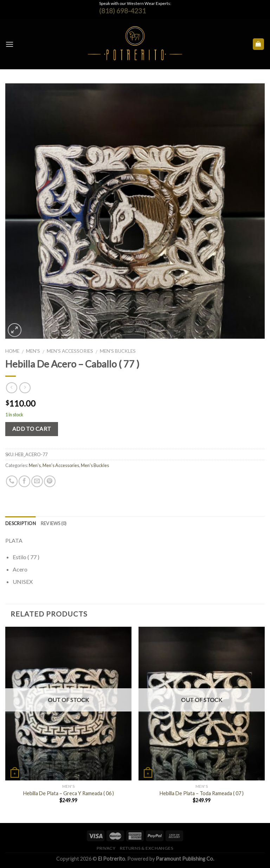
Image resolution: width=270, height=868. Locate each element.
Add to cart (32, 429)
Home (12, 351)
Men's (33, 351)
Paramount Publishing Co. (185, 859)
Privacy (106, 848)
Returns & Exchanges (147, 848)
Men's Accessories (70, 351)
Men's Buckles (118, 351)
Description (21, 523)
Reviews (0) (54, 523)
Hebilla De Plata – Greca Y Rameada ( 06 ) (69, 793)
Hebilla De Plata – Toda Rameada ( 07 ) (202, 793)
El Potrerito (112, 859)
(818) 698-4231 (123, 11)
